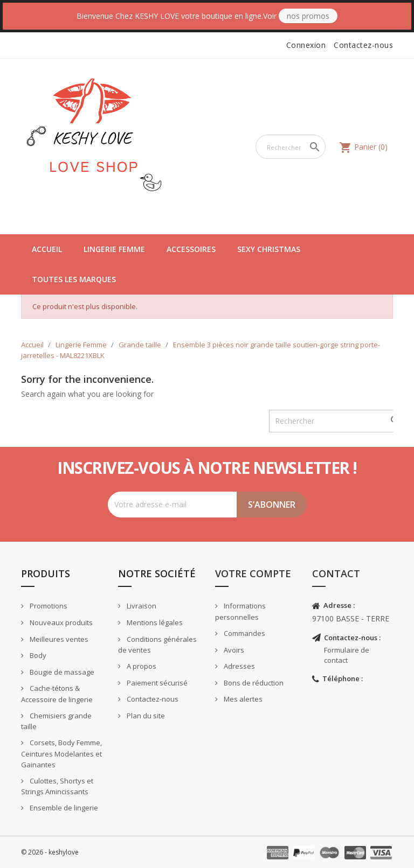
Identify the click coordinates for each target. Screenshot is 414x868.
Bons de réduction (253, 683)
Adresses (239, 666)
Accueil (47, 249)
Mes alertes (242, 699)
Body (37, 655)
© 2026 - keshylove (50, 852)
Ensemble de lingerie (63, 808)
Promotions (48, 606)
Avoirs (233, 650)
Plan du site (145, 716)
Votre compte (253, 573)
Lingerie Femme (114, 249)
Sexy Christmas (269, 249)
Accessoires (191, 249)
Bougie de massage (61, 672)
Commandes (244, 633)
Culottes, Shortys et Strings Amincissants (57, 786)
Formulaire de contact (347, 655)
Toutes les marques (74, 279)
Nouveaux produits (60, 622)
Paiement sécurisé (156, 683)
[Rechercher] (291, 147)
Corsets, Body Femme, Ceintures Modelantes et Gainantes (61, 754)
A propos (141, 666)
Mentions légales (154, 622)
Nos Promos (308, 16)
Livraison (141, 606)
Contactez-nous (363, 45)
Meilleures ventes (58, 639)
